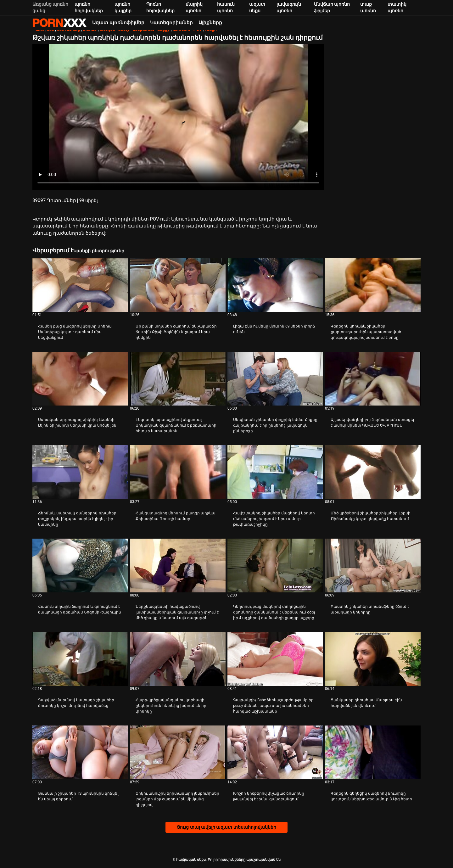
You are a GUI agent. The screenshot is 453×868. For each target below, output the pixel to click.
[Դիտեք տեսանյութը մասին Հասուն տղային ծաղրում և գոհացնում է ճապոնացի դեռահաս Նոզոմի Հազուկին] (80, 566)
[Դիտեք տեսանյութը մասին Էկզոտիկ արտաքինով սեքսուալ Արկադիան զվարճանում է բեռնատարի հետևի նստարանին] (178, 379)
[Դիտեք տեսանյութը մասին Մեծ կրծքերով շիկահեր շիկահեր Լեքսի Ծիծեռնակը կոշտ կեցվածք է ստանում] (373, 472)
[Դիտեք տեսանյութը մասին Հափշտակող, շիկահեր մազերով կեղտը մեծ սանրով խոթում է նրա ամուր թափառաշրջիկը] (275, 472)
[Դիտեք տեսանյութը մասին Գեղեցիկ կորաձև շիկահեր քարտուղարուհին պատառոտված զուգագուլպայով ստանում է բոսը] (373, 285)
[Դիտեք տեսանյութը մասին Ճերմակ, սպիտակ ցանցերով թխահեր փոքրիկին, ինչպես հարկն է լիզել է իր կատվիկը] (80, 472)
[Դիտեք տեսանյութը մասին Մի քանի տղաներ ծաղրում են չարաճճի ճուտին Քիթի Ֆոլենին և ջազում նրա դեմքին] (178, 285)
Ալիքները (210, 23)
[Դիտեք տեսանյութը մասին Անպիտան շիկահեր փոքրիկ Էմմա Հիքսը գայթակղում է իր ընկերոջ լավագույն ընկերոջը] (275, 379)
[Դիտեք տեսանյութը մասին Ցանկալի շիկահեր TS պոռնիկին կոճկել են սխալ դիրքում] (80, 752)
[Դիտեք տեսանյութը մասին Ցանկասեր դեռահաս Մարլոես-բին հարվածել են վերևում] (373, 659)
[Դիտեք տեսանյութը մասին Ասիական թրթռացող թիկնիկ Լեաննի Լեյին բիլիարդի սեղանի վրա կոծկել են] (80, 379)
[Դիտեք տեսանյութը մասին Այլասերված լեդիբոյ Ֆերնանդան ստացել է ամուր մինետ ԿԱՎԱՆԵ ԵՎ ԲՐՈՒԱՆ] (373, 379)
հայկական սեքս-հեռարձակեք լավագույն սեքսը (59, 23)
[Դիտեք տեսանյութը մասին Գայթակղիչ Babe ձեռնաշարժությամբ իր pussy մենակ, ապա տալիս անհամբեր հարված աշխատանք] (275, 659)
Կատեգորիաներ (171, 23)
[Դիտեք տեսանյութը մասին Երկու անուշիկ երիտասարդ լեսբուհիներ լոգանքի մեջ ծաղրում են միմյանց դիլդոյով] (178, 752)
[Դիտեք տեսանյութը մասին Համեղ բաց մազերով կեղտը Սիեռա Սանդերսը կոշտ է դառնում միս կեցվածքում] (80, 285)
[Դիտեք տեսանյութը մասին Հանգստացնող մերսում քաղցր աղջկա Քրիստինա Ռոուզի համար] (178, 472)
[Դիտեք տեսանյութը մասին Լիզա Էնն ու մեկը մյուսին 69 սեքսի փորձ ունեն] (275, 285)
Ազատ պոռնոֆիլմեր (118, 23)
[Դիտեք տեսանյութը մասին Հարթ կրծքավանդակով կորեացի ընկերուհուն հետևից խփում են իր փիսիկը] (178, 659)
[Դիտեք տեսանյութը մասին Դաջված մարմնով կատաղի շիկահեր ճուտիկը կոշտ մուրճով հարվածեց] (80, 659)
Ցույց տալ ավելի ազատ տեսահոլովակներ (226, 827)
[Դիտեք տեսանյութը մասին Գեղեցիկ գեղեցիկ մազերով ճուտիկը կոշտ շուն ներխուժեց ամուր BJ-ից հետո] (373, 752)
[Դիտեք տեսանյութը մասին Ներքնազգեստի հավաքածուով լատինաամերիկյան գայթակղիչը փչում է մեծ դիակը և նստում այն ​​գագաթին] (178, 566)
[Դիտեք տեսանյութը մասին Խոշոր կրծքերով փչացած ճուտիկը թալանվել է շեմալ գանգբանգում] (275, 752)
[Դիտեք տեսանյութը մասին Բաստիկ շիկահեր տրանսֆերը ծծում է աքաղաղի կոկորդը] (373, 566)
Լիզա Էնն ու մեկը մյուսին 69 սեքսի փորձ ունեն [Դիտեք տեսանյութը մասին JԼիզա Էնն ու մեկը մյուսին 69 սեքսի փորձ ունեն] (274, 329)
